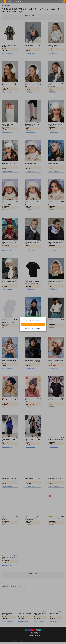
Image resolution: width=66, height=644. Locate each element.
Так (33, 325)
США (38, 320)
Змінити (26, 328)
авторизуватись (34, 328)
